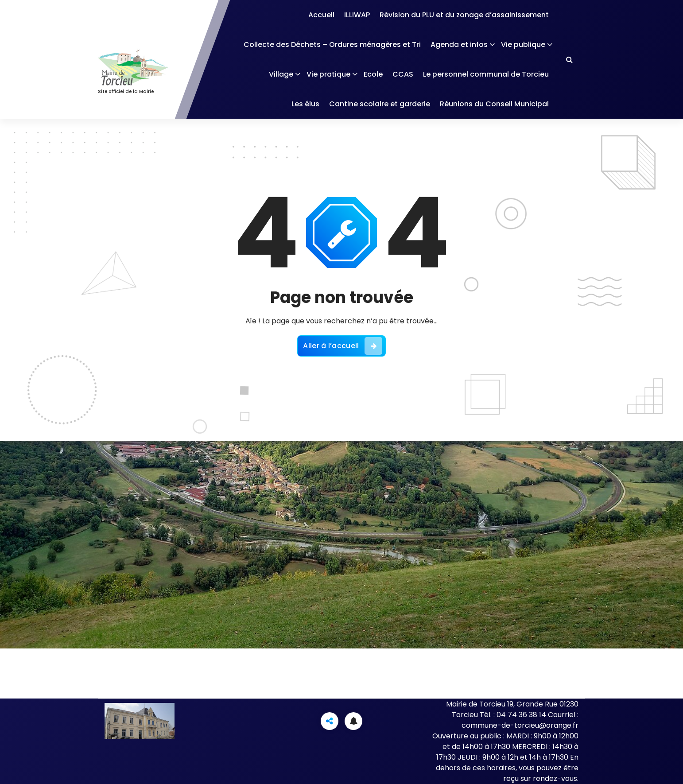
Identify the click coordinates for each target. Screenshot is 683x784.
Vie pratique (328, 74)
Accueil (321, 15)
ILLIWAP (357, 15)
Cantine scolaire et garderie (380, 104)
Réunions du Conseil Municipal (494, 104)
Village (281, 74)
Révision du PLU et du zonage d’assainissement (464, 15)
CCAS (403, 74)
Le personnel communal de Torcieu (486, 74)
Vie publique (523, 45)
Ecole (373, 74)
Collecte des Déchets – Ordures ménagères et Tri (332, 45)
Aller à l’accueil (342, 346)
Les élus (305, 104)
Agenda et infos (459, 45)
